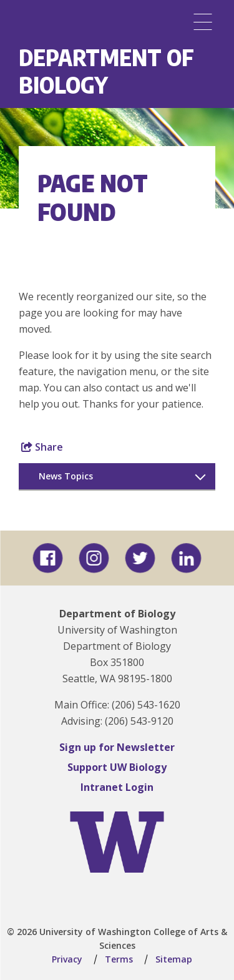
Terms (119, 959)
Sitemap (174, 959)
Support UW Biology (117, 767)
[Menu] (203, 22)
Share (42, 447)
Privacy (67, 959)
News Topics (66, 476)
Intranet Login (117, 787)
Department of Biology (106, 71)
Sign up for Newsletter (117, 747)
